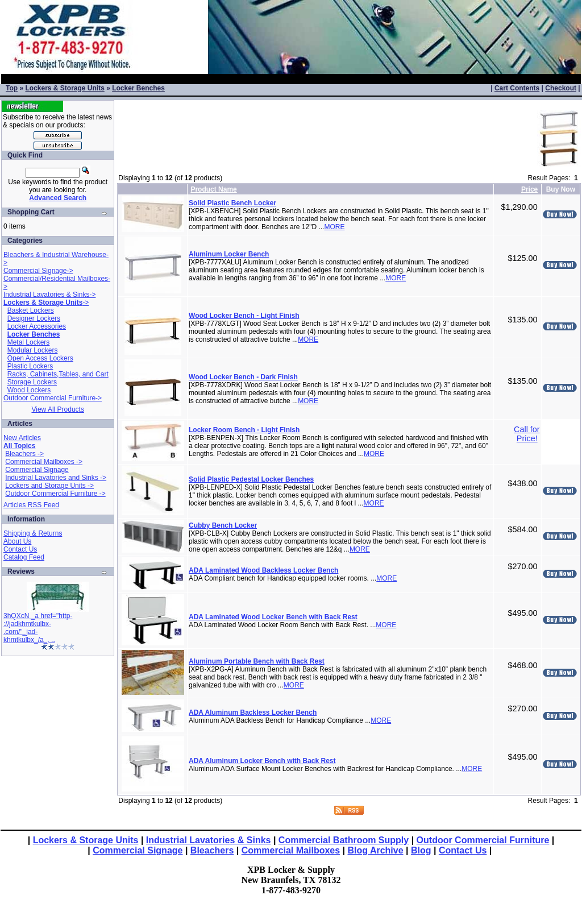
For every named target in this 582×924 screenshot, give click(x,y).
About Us (17, 541)
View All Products (58, 409)
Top (12, 88)
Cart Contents (517, 88)
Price (529, 189)
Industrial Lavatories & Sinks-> (49, 295)
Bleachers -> (24, 454)
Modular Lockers (33, 350)
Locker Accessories (37, 326)
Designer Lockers (34, 318)
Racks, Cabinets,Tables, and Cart (58, 374)
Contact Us (20, 549)
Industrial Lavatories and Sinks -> (56, 478)
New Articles (22, 438)
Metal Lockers (29, 342)
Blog (421, 850)
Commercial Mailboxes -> (44, 462)
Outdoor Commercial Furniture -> (55, 494)
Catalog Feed (24, 557)
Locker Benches (138, 88)
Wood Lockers (29, 390)
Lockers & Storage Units (65, 88)
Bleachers (212, 850)
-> (46, 303)
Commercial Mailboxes (291, 850)
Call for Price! (527, 434)
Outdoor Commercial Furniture (483, 840)
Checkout (561, 88)
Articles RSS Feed (31, 505)
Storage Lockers (32, 382)
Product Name (213, 189)
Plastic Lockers (30, 366)
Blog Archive (376, 850)
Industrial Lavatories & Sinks (209, 840)
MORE (334, 227)
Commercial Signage (37, 470)
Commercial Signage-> (38, 271)
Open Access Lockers (40, 358)
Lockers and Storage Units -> (49, 486)
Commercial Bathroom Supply (344, 840)
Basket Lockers (31, 310)
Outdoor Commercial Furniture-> (53, 398)
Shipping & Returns (33, 533)
